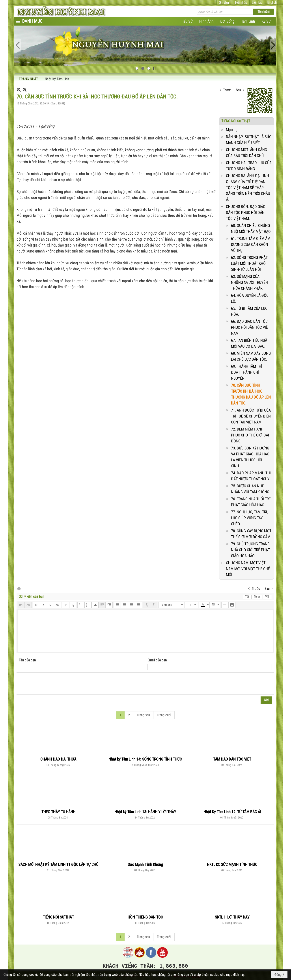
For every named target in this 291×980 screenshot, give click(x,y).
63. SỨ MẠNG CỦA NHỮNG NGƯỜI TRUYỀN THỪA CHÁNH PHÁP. (249, 282)
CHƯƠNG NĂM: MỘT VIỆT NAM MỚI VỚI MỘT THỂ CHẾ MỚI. (248, 569)
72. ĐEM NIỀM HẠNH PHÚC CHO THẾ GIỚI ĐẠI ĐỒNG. (250, 435)
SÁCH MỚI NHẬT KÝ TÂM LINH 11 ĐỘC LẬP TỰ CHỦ (58, 864)
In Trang (19, 588)
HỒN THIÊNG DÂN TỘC (145, 917)
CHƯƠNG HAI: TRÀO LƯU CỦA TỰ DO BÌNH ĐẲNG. (249, 166)
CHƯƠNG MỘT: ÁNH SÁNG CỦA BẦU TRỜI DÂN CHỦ (246, 153)
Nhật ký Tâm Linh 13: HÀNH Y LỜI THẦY (145, 812)
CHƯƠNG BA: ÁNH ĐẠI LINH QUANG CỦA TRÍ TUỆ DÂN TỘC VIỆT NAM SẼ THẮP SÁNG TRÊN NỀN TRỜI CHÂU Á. (248, 188)
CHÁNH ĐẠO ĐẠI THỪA (58, 759)
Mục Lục (233, 130)
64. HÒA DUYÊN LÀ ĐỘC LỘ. (250, 298)
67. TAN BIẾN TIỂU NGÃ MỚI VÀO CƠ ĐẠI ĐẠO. (249, 343)
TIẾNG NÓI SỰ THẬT (236, 121)
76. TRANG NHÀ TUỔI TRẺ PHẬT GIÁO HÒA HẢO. (251, 502)
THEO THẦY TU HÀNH (58, 812)
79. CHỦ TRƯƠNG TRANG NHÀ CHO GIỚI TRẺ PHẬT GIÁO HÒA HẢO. (250, 550)
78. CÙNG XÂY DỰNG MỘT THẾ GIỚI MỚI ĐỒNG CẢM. (251, 534)
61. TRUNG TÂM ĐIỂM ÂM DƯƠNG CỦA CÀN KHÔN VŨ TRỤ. (251, 244)
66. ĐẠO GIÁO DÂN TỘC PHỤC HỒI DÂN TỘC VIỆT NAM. (250, 327)
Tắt (247, 597)
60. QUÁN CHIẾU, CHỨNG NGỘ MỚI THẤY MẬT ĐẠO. (251, 228)
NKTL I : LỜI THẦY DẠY (232, 917)
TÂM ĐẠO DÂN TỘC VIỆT (232, 759)
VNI (267, 597)
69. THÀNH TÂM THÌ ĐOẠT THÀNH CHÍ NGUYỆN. (247, 372)
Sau (238, 90)
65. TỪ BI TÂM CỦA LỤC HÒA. (249, 311)
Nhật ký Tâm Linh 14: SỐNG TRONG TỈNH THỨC (145, 759)
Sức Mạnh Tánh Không (145, 864)
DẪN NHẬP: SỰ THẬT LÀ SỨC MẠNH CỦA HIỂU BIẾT (249, 140)
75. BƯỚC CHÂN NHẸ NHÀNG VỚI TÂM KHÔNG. (251, 489)
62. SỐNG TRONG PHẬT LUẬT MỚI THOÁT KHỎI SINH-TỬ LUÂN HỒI (249, 263)
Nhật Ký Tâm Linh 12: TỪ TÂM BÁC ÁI (232, 812)
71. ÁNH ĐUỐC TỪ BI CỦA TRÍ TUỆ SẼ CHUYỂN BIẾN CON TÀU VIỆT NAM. (251, 416)
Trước (227, 90)
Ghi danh (225, 3)
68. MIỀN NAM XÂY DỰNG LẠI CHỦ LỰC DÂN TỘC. (251, 356)
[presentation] (52, 684)
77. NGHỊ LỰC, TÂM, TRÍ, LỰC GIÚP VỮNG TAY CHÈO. (249, 518)
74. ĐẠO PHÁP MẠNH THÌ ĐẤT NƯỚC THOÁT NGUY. (251, 476)
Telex (257, 597)
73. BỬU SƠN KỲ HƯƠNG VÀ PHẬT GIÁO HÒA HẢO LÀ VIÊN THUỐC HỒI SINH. (250, 457)
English (272, 3)
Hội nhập (241, 3)
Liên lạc (257, 3)
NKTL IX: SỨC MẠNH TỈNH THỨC (232, 864)
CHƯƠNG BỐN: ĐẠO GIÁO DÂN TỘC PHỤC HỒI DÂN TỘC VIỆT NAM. (246, 213)
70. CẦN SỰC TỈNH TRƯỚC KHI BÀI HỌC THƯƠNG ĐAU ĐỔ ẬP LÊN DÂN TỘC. (251, 394)
